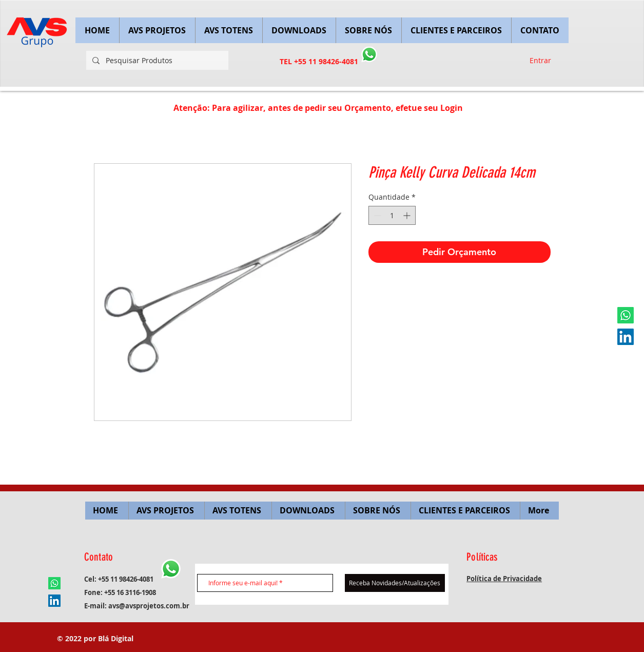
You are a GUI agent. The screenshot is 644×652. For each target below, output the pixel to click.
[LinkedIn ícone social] (626, 337)
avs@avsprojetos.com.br (149, 606)
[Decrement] (376, 215)
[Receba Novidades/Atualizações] (395, 583)
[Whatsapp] (626, 315)
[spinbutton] (392, 215)
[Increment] (408, 215)
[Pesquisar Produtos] (156, 60)
